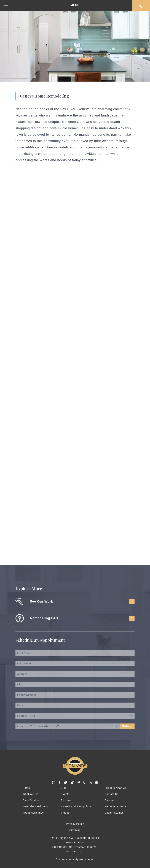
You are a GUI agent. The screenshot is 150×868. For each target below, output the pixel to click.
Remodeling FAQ (115, 806)
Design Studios (114, 813)
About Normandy (33, 813)
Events (65, 794)
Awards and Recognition (76, 806)
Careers (110, 800)
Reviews (66, 800)
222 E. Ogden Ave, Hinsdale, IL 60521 (75, 838)
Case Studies (31, 800)
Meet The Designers (35, 806)
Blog (64, 788)
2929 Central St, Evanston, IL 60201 (75, 847)
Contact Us (112, 794)
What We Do (30, 794)
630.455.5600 (75, 842)
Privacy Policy (75, 824)
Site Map (75, 830)
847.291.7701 (75, 852)
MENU (42, 5)
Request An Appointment (141, 6)
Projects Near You (116, 788)
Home (26, 788)
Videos (65, 813)
